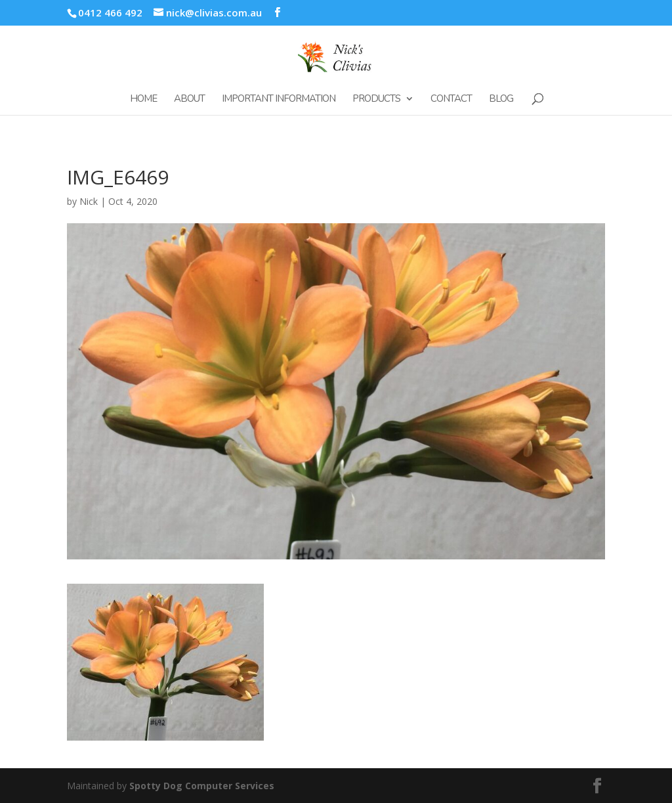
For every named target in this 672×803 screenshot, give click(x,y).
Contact (451, 99)
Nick (89, 201)
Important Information (279, 99)
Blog (501, 99)
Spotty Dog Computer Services (202, 786)
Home (143, 99)
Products (376, 99)
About (189, 99)
